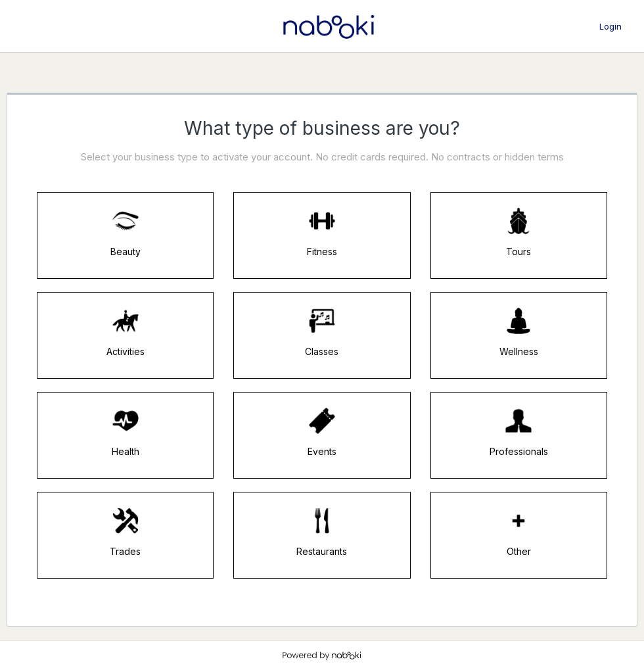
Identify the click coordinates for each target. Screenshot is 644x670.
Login (610, 26)
